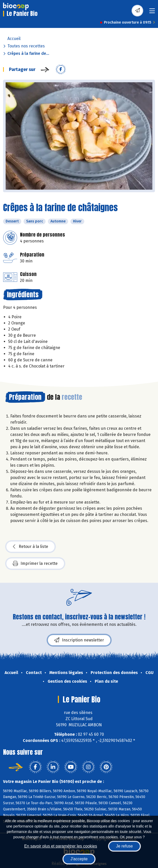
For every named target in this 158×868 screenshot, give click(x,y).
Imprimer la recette (35, 564)
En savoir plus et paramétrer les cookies (61, 846)
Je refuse (124, 846)
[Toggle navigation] (152, 12)
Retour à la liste (30, 547)
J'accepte (79, 859)
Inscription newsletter (79, 640)
